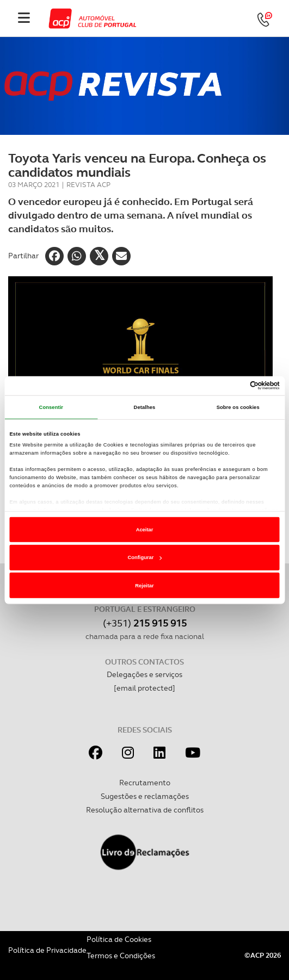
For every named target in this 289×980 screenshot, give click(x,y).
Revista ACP (88, 185)
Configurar (145, 557)
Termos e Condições (121, 956)
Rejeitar (144, 586)
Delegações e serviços (144, 674)
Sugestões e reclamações (145, 796)
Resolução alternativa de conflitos (145, 810)
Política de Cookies (119, 939)
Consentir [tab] (51, 407)
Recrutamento (145, 783)
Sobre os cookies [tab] (238, 407)
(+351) (145, 623)
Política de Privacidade (47, 950)
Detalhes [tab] (145, 407)
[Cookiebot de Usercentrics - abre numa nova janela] (232, 386)
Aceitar (145, 530)
